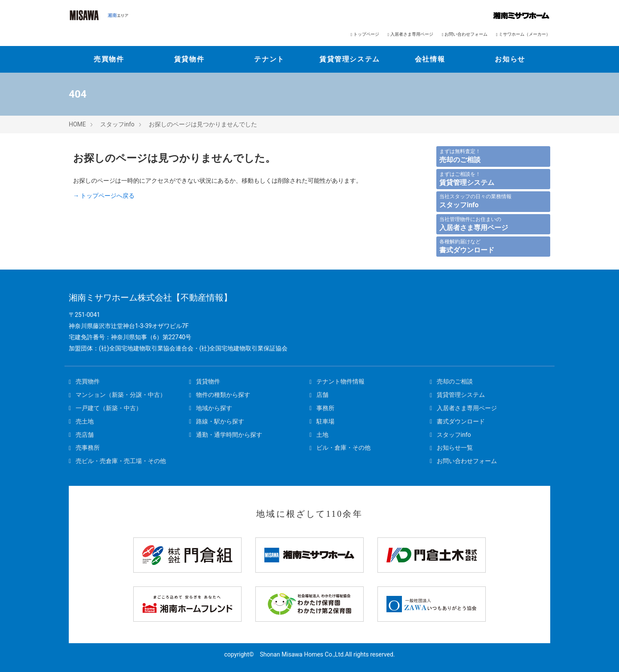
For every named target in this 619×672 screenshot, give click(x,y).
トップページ (365, 34)
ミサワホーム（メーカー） (523, 34)
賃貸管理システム (350, 59)
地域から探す (211, 408)
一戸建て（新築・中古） (105, 408)
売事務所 (84, 448)
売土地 (81, 421)
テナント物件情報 (337, 381)
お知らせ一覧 (451, 448)
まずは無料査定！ (460, 156)
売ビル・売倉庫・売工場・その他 (117, 461)
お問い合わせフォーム (465, 34)
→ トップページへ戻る (104, 196)
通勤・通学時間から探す (226, 435)
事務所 (322, 408)
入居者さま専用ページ (411, 34)
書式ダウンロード (457, 421)
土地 (319, 435)
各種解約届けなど (467, 246)
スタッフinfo (117, 124)
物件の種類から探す (220, 395)
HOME (77, 124)
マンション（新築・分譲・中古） (117, 395)
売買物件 (109, 59)
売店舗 (81, 435)
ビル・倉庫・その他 (340, 448)
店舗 (319, 395)
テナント (269, 59)
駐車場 (322, 421)
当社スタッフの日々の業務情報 (475, 201)
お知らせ (510, 59)
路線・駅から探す (217, 421)
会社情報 (430, 59)
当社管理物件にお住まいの (474, 224)
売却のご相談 (451, 381)
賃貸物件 (189, 59)
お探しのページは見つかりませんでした (203, 124)
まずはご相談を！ (467, 179)
